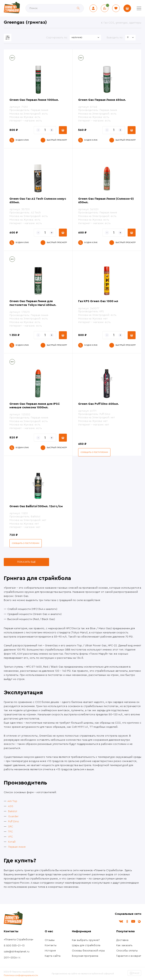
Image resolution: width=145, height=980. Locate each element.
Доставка (122, 940)
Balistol (13, 811)
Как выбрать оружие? (86, 940)
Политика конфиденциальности (21, 975)
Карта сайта (53, 956)
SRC (11, 827)
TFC (10, 832)
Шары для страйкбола (86, 945)
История (50, 951)
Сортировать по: (57, 38)
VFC (10, 837)
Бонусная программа (85, 956)
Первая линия (17, 847)
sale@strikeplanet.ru (17, 952)
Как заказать (124, 945)
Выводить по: (115, 38)
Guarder (13, 816)
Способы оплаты (127, 951)
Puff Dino (13, 822)
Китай (12, 842)
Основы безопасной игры (88, 951)
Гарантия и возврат (129, 956)
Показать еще (26, 562)
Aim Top (12, 801)
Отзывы (50, 940)
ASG (11, 806)
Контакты (51, 945)
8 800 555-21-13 (14, 946)
